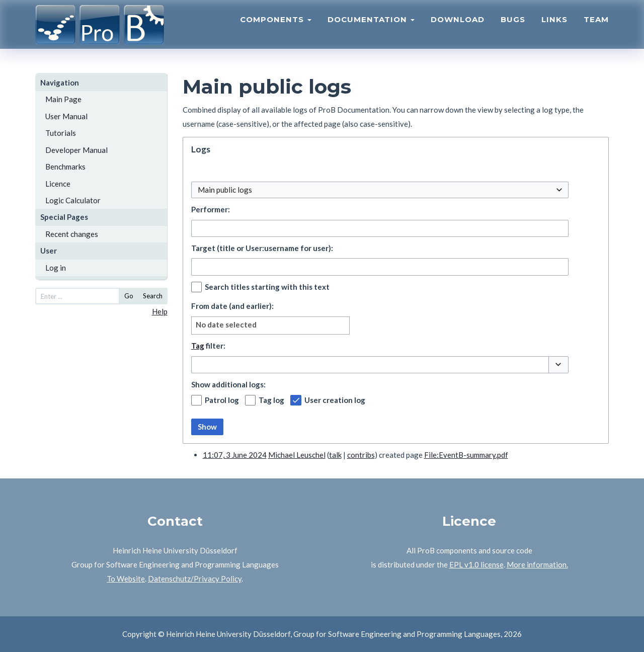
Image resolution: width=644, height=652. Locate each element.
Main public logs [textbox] (225, 190)
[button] (558, 365)
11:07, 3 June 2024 (235, 455)
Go (129, 296)
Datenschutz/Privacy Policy (195, 579)
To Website (126, 579)
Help (160, 311)
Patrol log (222, 400)
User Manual (66, 116)
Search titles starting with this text (267, 287)
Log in (56, 268)
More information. (537, 564)
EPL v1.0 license (476, 564)
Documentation (371, 28)
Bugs (513, 28)
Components (276, 28)
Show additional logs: (228, 384)
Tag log (271, 400)
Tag (198, 346)
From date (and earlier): (232, 306)
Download (458, 28)
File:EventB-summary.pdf (466, 455)
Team (596, 28)
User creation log (335, 400)
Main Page (63, 99)
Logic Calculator (73, 200)
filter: (208, 346)
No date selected (226, 324)
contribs (361, 455)
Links (554, 28)
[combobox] (380, 190)
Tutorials (61, 133)
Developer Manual (76, 150)
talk (335, 455)
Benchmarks (65, 167)
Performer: (211, 209)
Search (153, 296)
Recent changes (72, 234)
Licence (58, 184)
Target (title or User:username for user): (262, 248)
